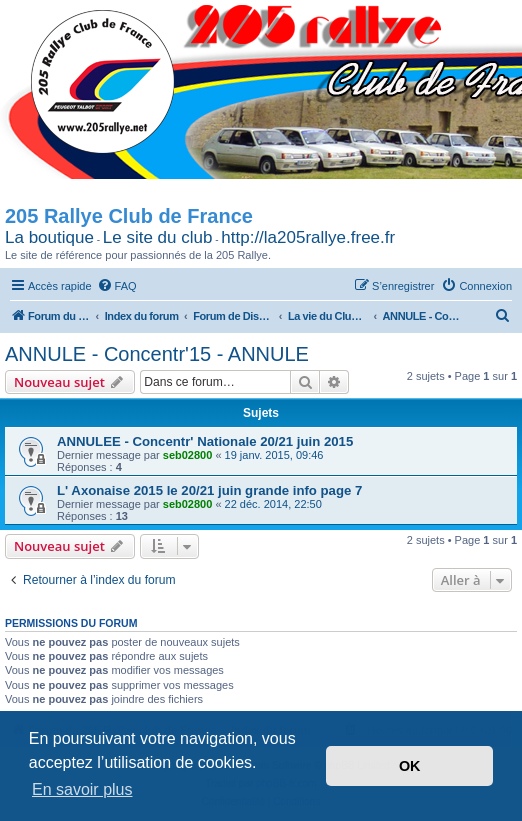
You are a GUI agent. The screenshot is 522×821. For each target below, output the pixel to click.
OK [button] (410, 766)
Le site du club (158, 237)
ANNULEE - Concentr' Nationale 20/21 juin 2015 (205, 441)
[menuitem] (117, 286)
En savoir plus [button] (82, 789)
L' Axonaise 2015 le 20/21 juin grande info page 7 (209, 490)
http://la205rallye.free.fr (308, 237)
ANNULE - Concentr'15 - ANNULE (157, 354)
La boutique (49, 237)
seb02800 (188, 455)
